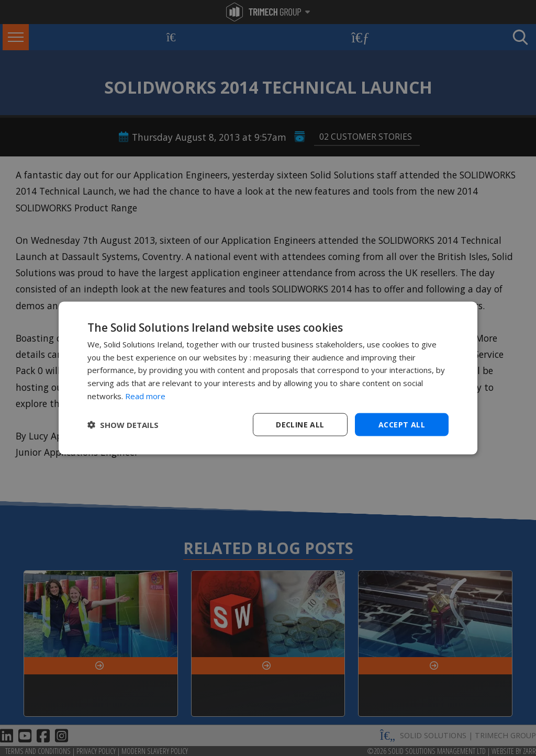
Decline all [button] (300, 424)
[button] (123, 425)
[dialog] (268, 378)
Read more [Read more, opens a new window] (145, 396)
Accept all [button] (402, 424)
